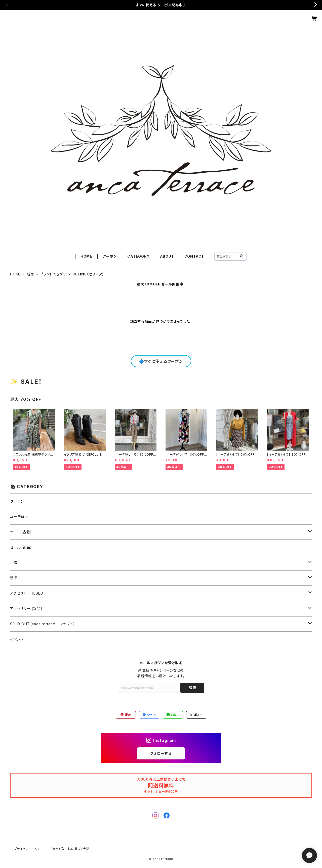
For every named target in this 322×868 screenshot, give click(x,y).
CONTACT (194, 256)
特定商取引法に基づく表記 (71, 849)
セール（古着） (21, 532)
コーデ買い (19, 517)
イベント (17, 639)
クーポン (110, 256)
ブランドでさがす (53, 274)
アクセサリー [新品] (26, 609)
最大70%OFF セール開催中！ (161, 284)
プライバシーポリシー (29, 849)
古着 (14, 563)
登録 (192, 688)
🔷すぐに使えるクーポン (161, 361)
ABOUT (167, 256)
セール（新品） (21, 547)
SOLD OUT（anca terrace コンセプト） (43, 624)
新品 (31, 274)
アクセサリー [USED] (27, 593)
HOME (86, 256)
